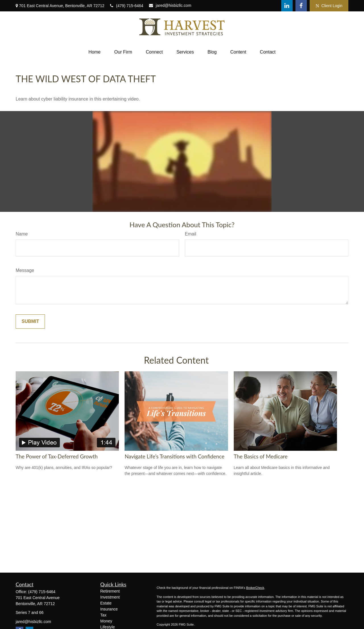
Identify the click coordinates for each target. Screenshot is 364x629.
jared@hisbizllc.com (170, 5)
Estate (106, 603)
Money (106, 621)
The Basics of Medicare (261, 456)
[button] (95, 52)
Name (22, 234)
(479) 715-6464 (127, 6)
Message (25, 270)
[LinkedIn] (287, 6)
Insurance (109, 609)
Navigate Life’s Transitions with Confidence (174, 456)
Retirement (110, 591)
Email (191, 234)
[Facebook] (301, 6)
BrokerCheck (255, 588)
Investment (110, 597)
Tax (104, 615)
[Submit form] (30, 321)
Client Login (329, 6)
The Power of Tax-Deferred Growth (57, 456)
